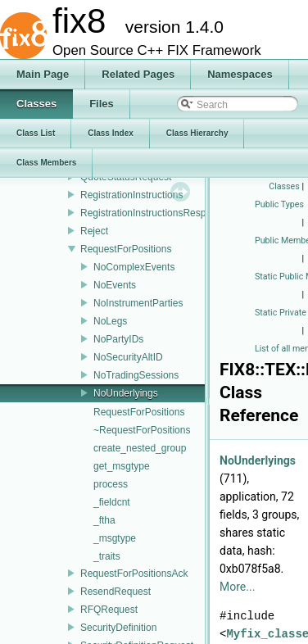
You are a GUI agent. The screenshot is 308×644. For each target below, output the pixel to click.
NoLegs (110, 321)
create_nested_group (140, 448)
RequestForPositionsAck (134, 574)
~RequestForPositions (142, 430)
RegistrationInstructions (131, 195)
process (111, 484)
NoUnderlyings (126, 393)
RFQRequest (109, 610)
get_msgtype (122, 466)
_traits (107, 556)
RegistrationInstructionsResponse (154, 213)
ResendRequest (115, 592)
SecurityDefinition (118, 628)
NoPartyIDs (118, 339)
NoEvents (115, 285)
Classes (284, 186)
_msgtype (115, 538)
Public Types (279, 204)
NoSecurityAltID (128, 357)
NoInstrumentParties (138, 303)
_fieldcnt (112, 502)
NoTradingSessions (136, 375)
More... (237, 587)
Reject (94, 231)
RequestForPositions (126, 249)
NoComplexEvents (134, 267)
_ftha (104, 520)
